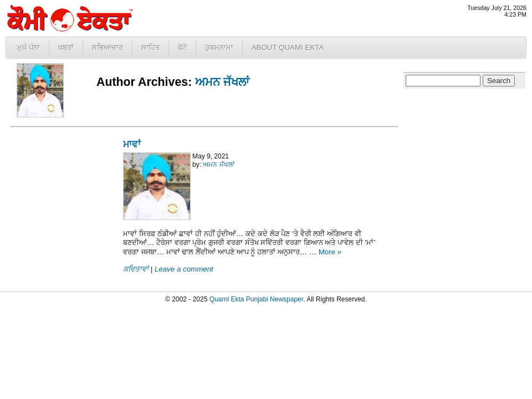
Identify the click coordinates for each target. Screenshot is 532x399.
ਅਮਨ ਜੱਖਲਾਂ (222, 82)
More (330, 252)
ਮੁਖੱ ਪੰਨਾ (29, 47)
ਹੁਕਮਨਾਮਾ (219, 47)
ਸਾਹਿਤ (150, 47)
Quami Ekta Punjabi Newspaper (256, 299)
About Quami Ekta (288, 47)
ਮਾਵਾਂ (132, 144)
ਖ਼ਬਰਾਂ (66, 47)
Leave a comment (184, 269)
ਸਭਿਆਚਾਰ (108, 47)
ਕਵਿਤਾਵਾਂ (136, 269)
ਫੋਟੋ (182, 47)
